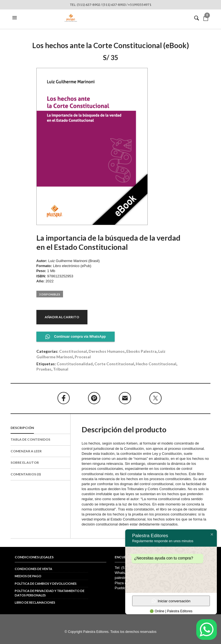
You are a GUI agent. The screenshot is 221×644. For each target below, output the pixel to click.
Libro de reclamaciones (35, 602)
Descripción (22, 428)
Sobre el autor (25, 462)
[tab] (40, 428)
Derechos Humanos (107, 351)
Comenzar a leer (26, 451)
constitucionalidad (75, 364)
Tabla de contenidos (30, 439)
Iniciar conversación (171, 601)
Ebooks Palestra (141, 351)
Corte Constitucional (114, 364)
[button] (15, 18)
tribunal (61, 369)
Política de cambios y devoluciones (46, 583)
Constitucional (73, 351)
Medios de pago (28, 576)
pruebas (44, 369)
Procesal (83, 357)
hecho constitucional (156, 364)
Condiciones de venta (33, 569)
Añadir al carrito (62, 317)
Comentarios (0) (26, 474)
